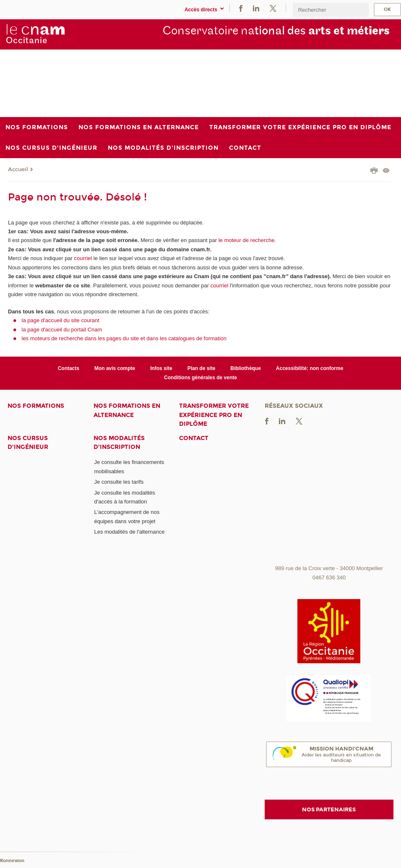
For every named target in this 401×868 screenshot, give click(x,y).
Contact (194, 438)
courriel (83, 258)
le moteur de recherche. (246, 240)
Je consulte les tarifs (119, 482)
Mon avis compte (115, 368)
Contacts (69, 368)
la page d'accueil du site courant (61, 320)
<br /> (329, 498)
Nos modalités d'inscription (119, 443)
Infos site (161, 368)
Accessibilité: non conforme (310, 368)
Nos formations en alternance (127, 410)
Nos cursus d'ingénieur (28, 443)
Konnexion (12, 861)
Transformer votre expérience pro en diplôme (214, 415)
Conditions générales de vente (200, 378)
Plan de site (202, 368)
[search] (331, 10)
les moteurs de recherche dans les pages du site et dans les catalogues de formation (124, 338)
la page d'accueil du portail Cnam (62, 330)
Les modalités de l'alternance (129, 532)
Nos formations (36, 406)
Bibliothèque (246, 368)
